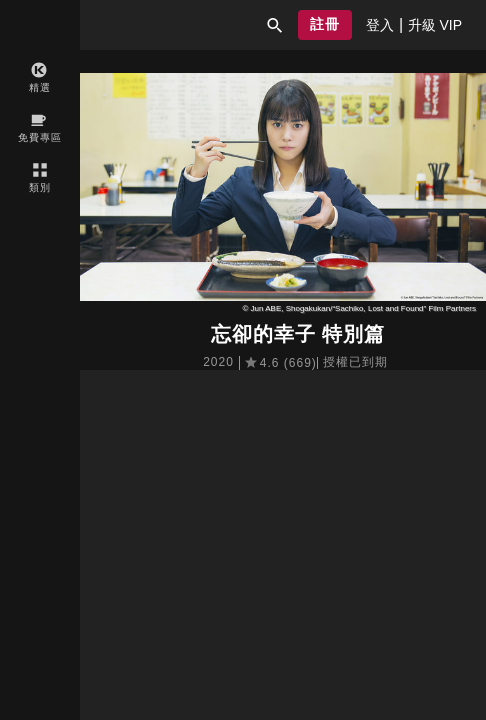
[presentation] (380, 25)
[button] (275, 25)
